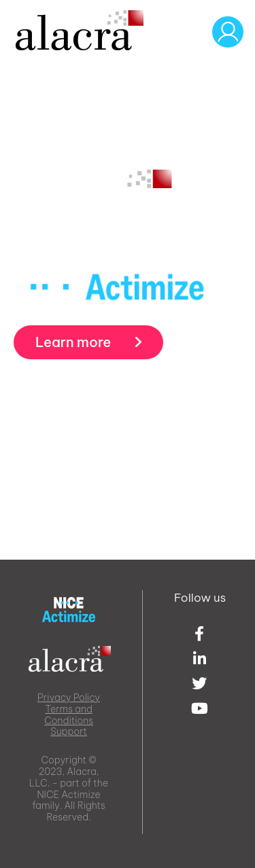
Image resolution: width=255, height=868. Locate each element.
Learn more (88, 342)
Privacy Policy (69, 698)
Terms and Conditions (69, 715)
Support (69, 731)
